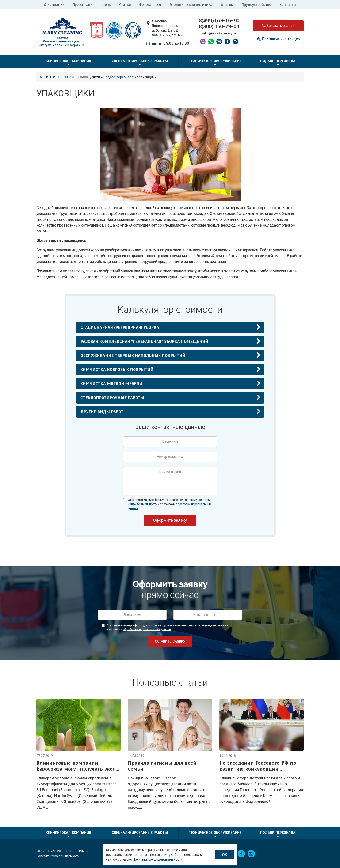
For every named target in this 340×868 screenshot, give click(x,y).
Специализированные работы (140, 62)
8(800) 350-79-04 (219, 26)
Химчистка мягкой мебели (111, 384)
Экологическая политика (191, 5)
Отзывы (227, 5)
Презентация (84, 5)
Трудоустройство (257, 5)
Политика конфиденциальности (58, 856)
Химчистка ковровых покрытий (117, 370)
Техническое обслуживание (215, 62)
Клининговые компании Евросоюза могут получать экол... (78, 766)
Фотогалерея (150, 5)
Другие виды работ (102, 412)
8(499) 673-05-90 (219, 21)
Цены (107, 5)
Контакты (288, 5)
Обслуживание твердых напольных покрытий (133, 355)
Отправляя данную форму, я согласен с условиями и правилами (169, 504)
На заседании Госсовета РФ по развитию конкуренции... (258, 766)
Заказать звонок (280, 26)
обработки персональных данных (147, 629)
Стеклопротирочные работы (112, 398)
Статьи (125, 5)
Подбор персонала (278, 62)
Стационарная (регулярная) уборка (120, 327)
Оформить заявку (170, 520)
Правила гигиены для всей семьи (162, 766)
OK (225, 855)
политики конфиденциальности (203, 625)
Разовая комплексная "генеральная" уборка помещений (144, 341)
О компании (54, 5)
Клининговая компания (69, 62)
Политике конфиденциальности (158, 859)
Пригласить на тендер (281, 39)
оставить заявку (170, 641)
